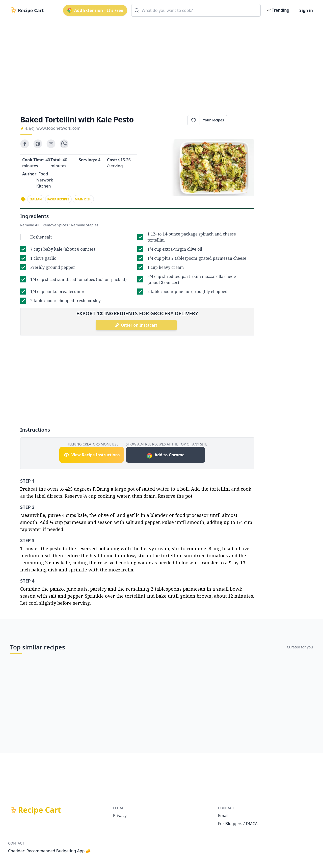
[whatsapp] (64, 144)
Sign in (306, 10)
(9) (32, 129)
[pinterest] (38, 144)
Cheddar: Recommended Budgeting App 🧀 (49, 851)
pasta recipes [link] (58, 199)
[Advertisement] (159, 64)
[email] (51, 144)
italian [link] (36, 199)
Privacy (120, 816)
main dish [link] (83, 199)
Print (241, 120)
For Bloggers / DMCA (238, 824)
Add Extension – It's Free (95, 10)
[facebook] (25, 144)
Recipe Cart (40, 810)
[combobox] (196, 10)
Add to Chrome (165, 455)
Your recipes (213, 120)
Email (223, 816)
